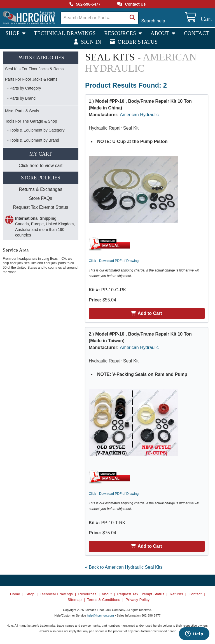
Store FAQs (41, 198)
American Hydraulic (139, 115)
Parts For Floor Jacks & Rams (31, 79)
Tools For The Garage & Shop (31, 121)
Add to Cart (147, 313)
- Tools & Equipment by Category (36, 130)
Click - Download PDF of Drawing (114, 261)
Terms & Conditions (104, 600)
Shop (13, 33)
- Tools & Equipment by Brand (33, 140)
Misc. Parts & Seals (22, 111)
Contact (197, 33)
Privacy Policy (138, 600)
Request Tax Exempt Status (40, 207)
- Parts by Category (24, 88)
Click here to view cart (41, 166)
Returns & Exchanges (41, 189)
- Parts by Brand (21, 98)
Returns (176, 594)
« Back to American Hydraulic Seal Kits (124, 567)
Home (15, 594)
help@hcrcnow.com (100, 615)
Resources (121, 33)
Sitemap (75, 600)
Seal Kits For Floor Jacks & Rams (34, 69)
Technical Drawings (65, 33)
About (161, 33)
